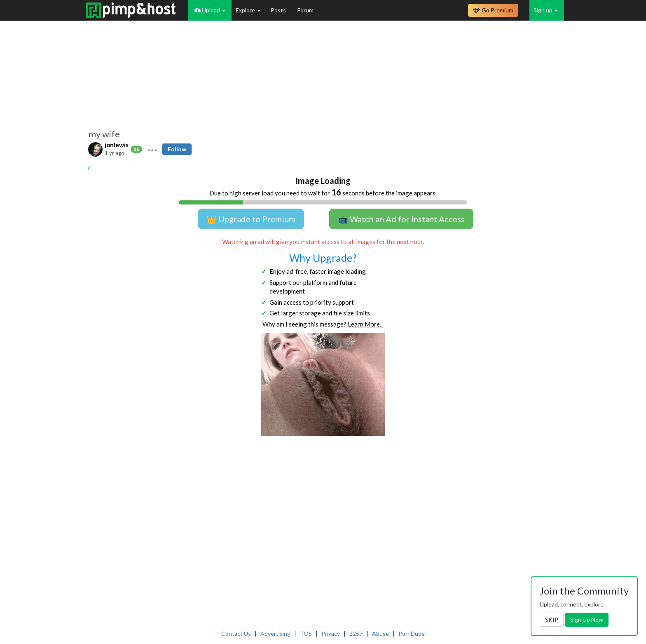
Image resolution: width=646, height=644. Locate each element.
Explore (248, 10)
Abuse (380, 633)
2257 (356, 633)
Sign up (546, 10)
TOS (306, 633)
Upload (210, 10)
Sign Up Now (587, 619)
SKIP (552, 619)
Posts (279, 10)
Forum (305, 10)
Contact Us (236, 633)
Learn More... (366, 324)
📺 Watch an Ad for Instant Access (401, 219)
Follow (177, 149)
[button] (152, 149)
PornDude (412, 633)
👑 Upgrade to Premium (251, 219)
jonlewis (117, 145)
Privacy (331, 633)
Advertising (275, 633)
